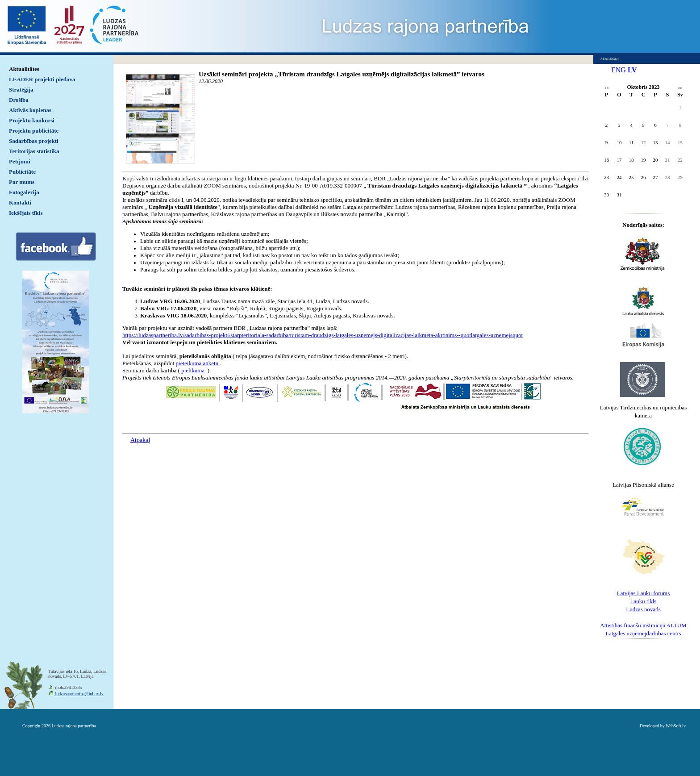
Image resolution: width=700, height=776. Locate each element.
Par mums (22, 182)
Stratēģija (21, 90)
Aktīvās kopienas (30, 110)
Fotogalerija (24, 192)
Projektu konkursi (32, 120)
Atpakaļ (140, 440)
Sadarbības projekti (34, 141)
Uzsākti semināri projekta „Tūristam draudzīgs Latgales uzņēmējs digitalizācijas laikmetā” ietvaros (342, 74)
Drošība (19, 100)
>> (680, 88)
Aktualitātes (24, 69)
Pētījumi (20, 161)
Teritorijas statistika (34, 151)
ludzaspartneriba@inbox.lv (79, 694)
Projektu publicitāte (34, 131)
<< (606, 88)
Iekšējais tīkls (26, 213)
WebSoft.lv (676, 726)
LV (632, 70)
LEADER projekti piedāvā (42, 79)
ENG (619, 70)
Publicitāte (22, 172)
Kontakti (20, 202)
